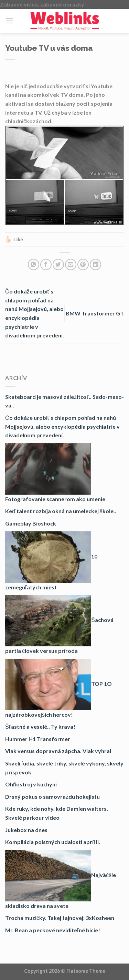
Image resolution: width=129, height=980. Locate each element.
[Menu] (9, 21)
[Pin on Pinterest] (83, 264)
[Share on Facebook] (46, 264)
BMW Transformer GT (95, 313)
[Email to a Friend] (71, 264)
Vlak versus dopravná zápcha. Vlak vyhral (58, 751)
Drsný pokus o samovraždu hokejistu (52, 797)
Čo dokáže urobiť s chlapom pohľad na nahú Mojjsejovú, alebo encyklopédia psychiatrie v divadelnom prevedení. (62, 426)
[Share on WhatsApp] (34, 264)
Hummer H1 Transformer (38, 739)
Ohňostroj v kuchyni (31, 784)
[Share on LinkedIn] (95, 264)
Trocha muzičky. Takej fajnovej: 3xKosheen (60, 918)
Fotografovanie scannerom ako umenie (55, 499)
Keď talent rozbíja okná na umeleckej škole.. (61, 511)
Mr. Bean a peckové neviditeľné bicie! (53, 930)
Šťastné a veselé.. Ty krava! (40, 727)
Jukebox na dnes (26, 830)
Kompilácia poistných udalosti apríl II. (53, 842)
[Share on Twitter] (58, 264)
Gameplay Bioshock (31, 523)
